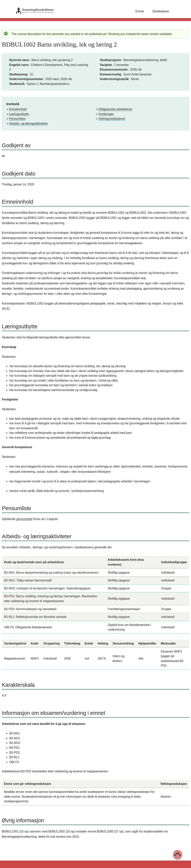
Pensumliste (17, 119)
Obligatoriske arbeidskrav (115, 109)
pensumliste (24, 519)
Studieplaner (161, 11)
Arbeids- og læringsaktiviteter (28, 123)
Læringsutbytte (19, 114)
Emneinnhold (18, 109)
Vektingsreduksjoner (112, 119)
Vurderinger (106, 114)
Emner (140, 11)
